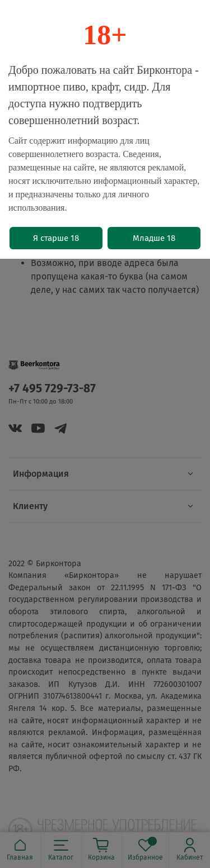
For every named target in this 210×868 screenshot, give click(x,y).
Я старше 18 (56, 238)
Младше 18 (154, 238)
